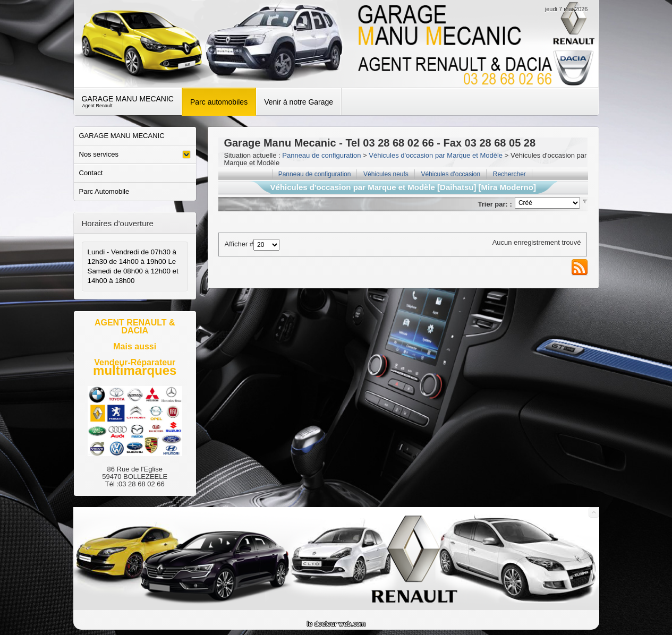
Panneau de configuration (321, 155)
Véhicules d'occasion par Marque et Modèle (436, 155)
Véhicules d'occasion (450, 174)
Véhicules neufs (386, 174)
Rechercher (509, 174)
